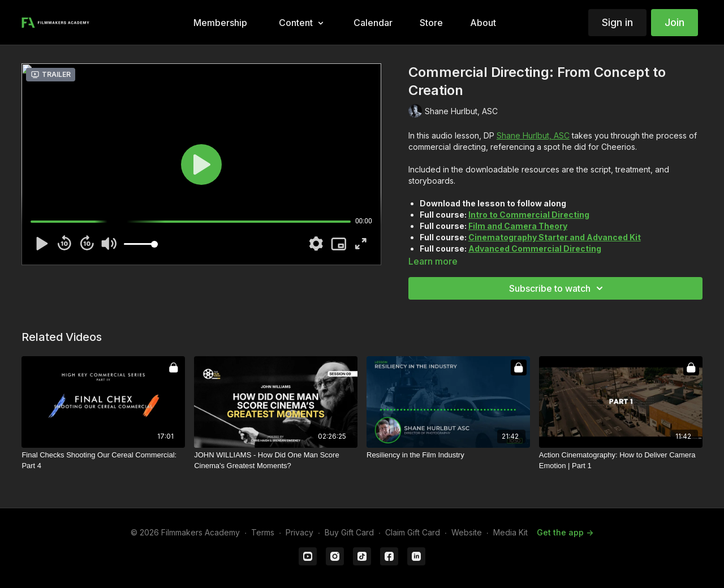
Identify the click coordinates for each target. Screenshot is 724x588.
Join (675, 22)
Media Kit (510, 532)
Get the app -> (565, 532)
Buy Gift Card (349, 532)
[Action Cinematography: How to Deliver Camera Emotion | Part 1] (621, 461)
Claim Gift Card (413, 532)
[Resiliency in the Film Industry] (448, 455)
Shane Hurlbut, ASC (533, 135)
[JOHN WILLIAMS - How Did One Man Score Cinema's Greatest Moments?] (276, 461)
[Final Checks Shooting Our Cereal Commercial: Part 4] (103, 461)
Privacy (299, 532)
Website (467, 532)
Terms (263, 532)
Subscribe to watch (558, 288)
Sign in (617, 22)
